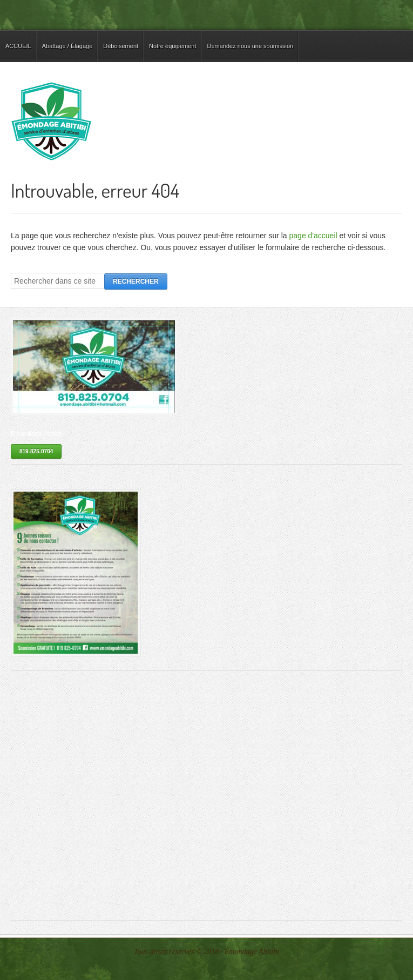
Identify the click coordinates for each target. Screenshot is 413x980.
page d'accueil (313, 236)
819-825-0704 (36, 451)
